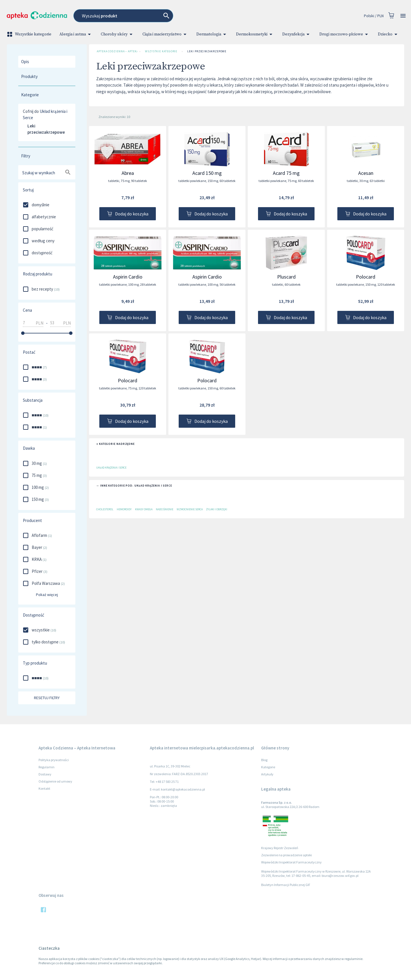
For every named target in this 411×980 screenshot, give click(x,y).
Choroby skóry (118, 34)
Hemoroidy (124, 509)
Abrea (128, 173)
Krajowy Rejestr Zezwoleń (280, 848)
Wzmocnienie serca (190, 509)
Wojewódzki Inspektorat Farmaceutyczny (291, 862)
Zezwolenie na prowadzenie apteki (287, 855)
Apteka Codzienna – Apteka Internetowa (116, 51)
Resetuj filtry (47, 698)
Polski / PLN (374, 16)
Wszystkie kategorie (30, 34)
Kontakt (44, 788)
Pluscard (286, 277)
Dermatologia (212, 34)
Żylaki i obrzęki (217, 509)
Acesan (366, 173)
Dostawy (45, 774)
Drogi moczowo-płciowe (345, 34)
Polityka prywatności (54, 760)
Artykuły (267, 774)
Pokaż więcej (47, 595)
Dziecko (389, 34)
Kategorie (268, 767)
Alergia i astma (76, 34)
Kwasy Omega (144, 509)
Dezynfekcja (297, 34)
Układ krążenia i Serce (111, 468)
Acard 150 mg (207, 173)
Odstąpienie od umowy (55, 781)
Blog (264, 760)
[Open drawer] (403, 16)
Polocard (366, 277)
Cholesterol (105, 509)
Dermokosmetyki (255, 34)
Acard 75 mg (286, 173)
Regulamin (47, 767)
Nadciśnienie (165, 509)
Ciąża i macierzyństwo (165, 34)
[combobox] (165, 16)
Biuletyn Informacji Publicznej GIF (286, 885)
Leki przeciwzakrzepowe (207, 51)
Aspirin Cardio (128, 277)
